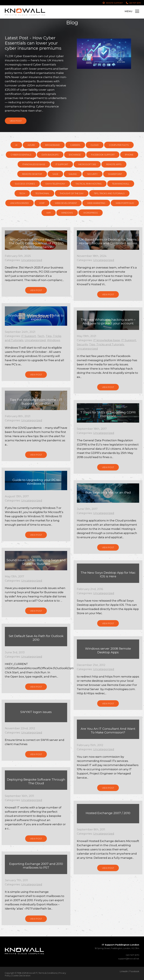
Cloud (95, 145)
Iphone (129, 155)
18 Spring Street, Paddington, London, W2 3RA (117, 946)
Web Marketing (96, 203)
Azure (31, 145)
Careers (75, 145)
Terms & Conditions (48, 973)
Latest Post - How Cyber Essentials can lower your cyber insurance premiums (33, 43)
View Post (16, 121)
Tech (22, 193)
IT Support (62, 164)
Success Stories (25, 184)
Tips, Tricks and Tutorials (109, 193)
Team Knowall (121, 184)
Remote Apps (114, 164)
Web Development (66, 203)
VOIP (42, 203)
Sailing (73, 174)
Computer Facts (119, 145)
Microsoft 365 (87, 164)
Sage (55, 174)
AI (16, 145)
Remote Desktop (32, 174)
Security (92, 174)
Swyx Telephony (55, 184)
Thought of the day (72, 193)
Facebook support (103, 155)
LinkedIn (124, 971)
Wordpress (91, 213)
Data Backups (50, 155)
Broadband (53, 145)
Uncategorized (20, 203)
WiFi (49, 213)
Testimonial (42, 193)
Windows (67, 213)
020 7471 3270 (135, 3)
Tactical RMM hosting (89, 184)
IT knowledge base (34, 164)
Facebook (134, 971)
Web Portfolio (125, 203)
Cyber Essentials (21, 155)
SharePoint (115, 174)
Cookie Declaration (21, 975)
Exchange (75, 155)
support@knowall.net (129, 959)
